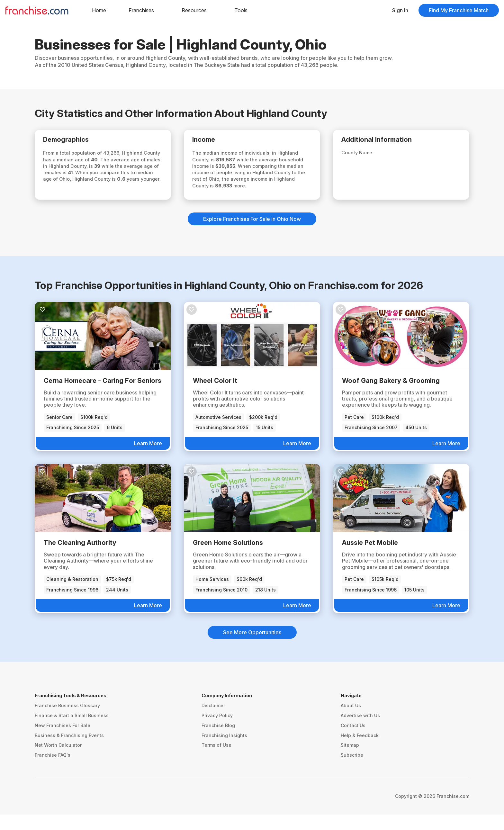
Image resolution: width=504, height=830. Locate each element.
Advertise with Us (360, 731)
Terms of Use (216, 760)
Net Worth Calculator (58, 760)
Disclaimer (213, 721)
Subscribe (352, 770)
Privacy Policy (217, 731)
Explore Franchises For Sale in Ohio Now (252, 234)
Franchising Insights (224, 751)
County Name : (364, 155)
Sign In (400, 10)
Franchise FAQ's (53, 770)
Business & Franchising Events (69, 751)
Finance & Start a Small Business (72, 731)
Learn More (148, 459)
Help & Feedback (360, 751)
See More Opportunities (252, 648)
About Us (351, 721)
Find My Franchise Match (459, 10)
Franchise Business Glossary (67, 721)
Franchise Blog (218, 741)
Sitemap (350, 760)
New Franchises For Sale (63, 741)
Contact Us (353, 741)
